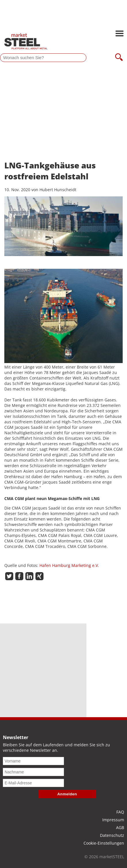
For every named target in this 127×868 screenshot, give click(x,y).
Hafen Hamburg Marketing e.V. (69, 565)
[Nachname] (33, 772)
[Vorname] (33, 761)
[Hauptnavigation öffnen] (120, 34)
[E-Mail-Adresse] (33, 783)
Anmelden (67, 794)
